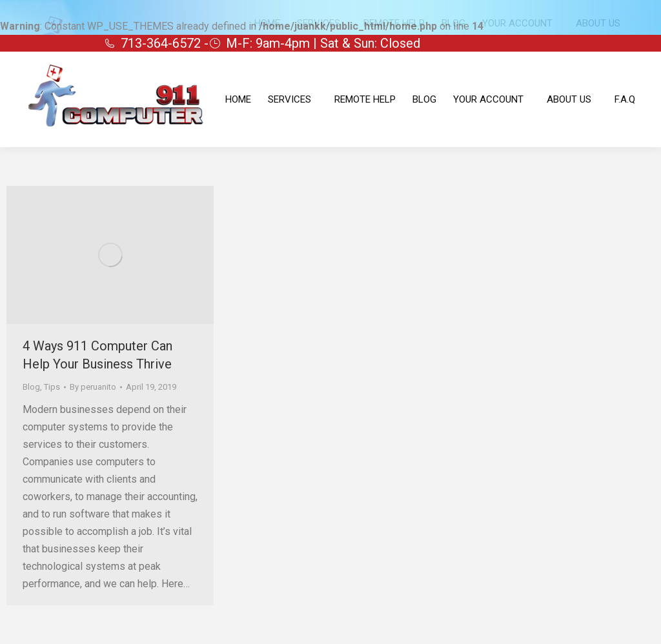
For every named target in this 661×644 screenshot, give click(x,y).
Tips (52, 387)
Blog (31, 387)
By (93, 387)
